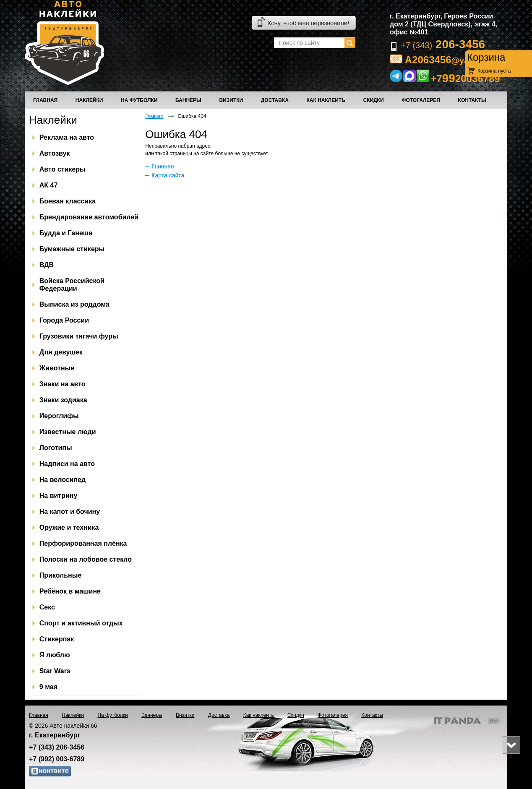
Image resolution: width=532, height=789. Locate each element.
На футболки (112, 715)
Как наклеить (259, 715)
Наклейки (53, 120)
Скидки (296, 715)
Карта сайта (168, 175)
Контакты (372, 715)
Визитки (185, 715)
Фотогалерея (333, 715)
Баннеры (152, 715)
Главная (154, 116)
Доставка (219, 715)
